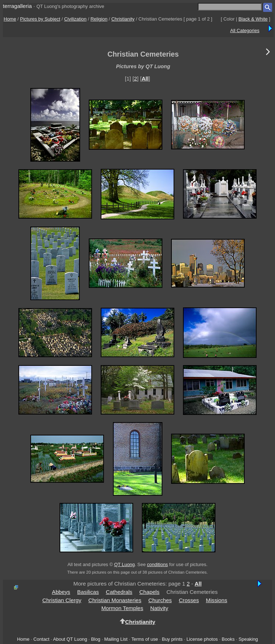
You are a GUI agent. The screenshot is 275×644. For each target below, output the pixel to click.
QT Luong (124, 564)
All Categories (245, 30)
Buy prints (172, 639)
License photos (202, 639)
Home (10, 19)
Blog (96, 639)
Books (228, 639)
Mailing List (116, 639)
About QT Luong (70, 639)
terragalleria (17, 6)
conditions (157, 564)
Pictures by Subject (40, 19)
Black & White (253, 19)
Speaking (248, 639)
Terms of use (145, 639)
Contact (41, 639)
